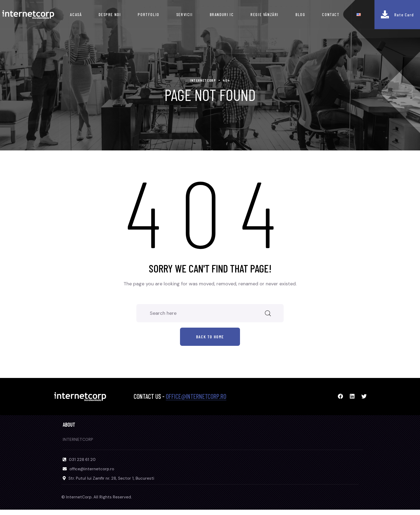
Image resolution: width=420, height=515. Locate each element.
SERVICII (185, 14)
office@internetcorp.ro (196, 396)
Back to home (210, 337)
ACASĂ (76, 14)
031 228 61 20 (82, 460)
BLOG (300, 14)
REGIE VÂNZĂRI (265, 14)
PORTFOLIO (148, 14)
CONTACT (331, 14)
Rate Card (404, 15)
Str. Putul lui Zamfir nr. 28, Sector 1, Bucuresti (111, 478)
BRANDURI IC (222, 14)
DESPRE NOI (110, 14)
